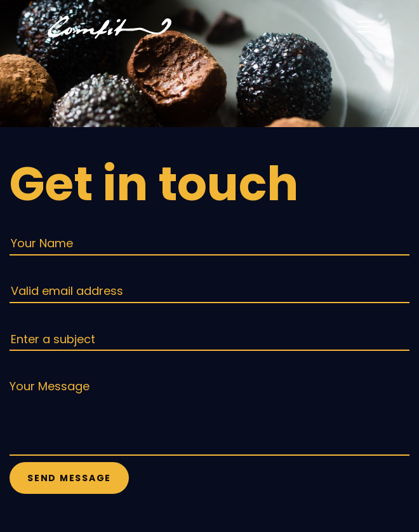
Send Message (69, 478)
